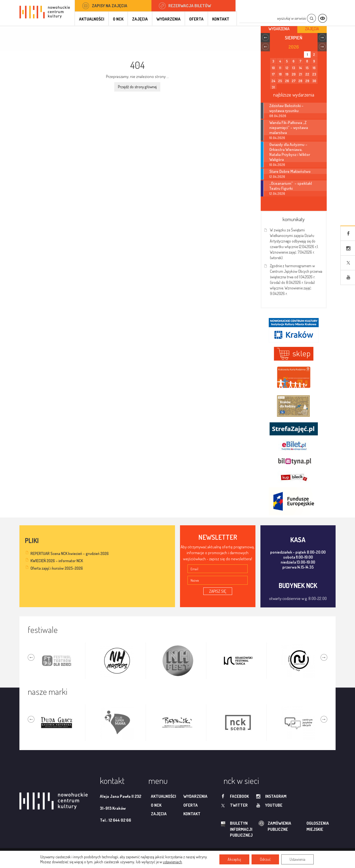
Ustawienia (297, 859)
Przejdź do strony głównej (137, 87)
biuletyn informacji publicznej (236, 829)
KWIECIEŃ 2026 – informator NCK (57, 561)
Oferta (196, 19)
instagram (276, 796)
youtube (274, 805)
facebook (239, 796)
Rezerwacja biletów (190, 6)
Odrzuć (265, 859)
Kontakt (221, 19)
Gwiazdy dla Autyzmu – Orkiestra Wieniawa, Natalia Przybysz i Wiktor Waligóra (290, 152)
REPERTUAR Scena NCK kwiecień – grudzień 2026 (70, 553)
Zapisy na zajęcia (110, 6)
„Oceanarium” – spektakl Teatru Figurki (291, 186)
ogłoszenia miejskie (307, 826)
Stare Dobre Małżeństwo (290, 171)
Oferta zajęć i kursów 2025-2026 (57, 568)
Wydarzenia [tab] (279, 29)
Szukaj (311, 18)
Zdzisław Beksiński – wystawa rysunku (286, 108)
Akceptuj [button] (234, 859)
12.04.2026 (277, 177)
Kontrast (322, 18)
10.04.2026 (277, 138)
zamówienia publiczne (262, 826)
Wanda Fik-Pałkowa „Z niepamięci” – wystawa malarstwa (289, 127)
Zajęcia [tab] (312, 29)
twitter (239, 805)
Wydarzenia (168, 19)
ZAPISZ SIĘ (218, 591)
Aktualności (92, 19)
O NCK (118, 19)
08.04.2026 (278, 116)
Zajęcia (140, 19)
